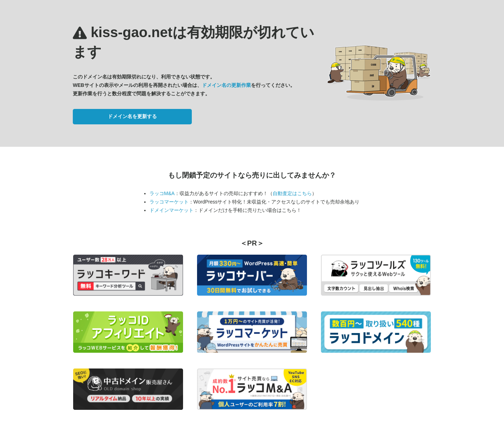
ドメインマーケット (171, 210)
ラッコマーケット (169, 202)
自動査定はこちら (292, 193)
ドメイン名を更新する (132, 116)
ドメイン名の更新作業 (226, 85)
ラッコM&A (162, 193)
